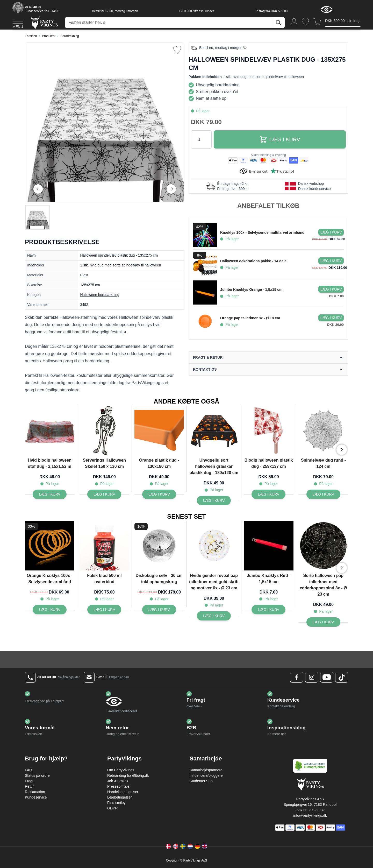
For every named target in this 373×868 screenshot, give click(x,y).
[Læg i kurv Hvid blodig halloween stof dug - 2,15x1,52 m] (50, 494)
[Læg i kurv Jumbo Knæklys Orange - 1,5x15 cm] (331, 289)
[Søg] (278, 23)
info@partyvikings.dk (310, 815)
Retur (29, 786)
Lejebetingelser (120, 797)
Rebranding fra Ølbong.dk (128, 775)
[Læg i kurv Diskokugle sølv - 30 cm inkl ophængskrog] (159, 610)
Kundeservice (36, 797)
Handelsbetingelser (123, 792)
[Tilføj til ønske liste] (177, 50)
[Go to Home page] (44, 22)
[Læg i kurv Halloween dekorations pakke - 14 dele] (331, 261)
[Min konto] (294, 21)
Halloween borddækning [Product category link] (100, 295)
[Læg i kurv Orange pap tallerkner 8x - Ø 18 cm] (331, 318)
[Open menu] (18, 23)
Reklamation (35, 792)
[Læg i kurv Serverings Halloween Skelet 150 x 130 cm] (104, 494)
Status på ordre (37, 775)
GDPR (112, 808)
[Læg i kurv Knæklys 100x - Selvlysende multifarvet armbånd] (331, 232)
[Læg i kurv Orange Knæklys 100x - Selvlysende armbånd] (50, 610)
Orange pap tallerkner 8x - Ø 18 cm (250, 318)
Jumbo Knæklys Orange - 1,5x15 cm (251, 290)
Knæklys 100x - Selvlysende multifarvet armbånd (262, 232)
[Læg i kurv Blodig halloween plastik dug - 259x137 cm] (268, 494)
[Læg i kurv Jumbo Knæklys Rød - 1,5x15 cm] (268, 610)
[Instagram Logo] (312, 677)
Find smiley (116, 803)
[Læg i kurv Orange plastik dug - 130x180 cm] (159, 494)
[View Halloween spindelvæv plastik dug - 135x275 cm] (37, 217)
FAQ (28, 770)
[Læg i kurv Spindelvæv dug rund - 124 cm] (323, 494)
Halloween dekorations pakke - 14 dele (253, 261)
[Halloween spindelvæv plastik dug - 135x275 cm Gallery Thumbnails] (37, 217)
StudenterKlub (201, 781)
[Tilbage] (38, 189)
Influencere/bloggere (206, 775)
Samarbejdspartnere (206, 770)
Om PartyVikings (121, 770)
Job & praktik (118, 781)
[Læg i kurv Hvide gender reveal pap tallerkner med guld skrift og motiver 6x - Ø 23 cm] (214, 616)
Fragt (29, 781)
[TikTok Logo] (342, 677)
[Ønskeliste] (305, 22)
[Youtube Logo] (327, 677)
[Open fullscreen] (105, 122)
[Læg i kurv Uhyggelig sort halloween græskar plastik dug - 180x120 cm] (214, 500)
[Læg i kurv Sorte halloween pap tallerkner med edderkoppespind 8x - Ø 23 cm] (323, 622)
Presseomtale (118, 786)
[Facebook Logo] (297, 677)
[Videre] (171, 189)
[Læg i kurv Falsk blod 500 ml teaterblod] (104, 610)
